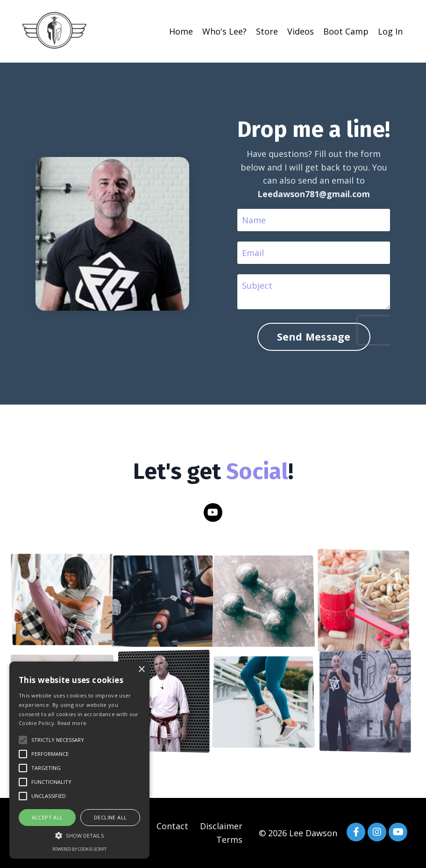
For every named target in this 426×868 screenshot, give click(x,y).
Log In (390, 31)
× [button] (141, 670)
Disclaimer (221, 826)
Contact (172, 826)
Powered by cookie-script (79, 849)
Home (181, 31)
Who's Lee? (224, 31)
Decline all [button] (110, 817)
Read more (72, 723)
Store (267, 31)
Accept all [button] (47, 817)
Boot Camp (346, 31)
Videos (301, 31)
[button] (79, 835)
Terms (229, 840)
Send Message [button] (314, 337)
